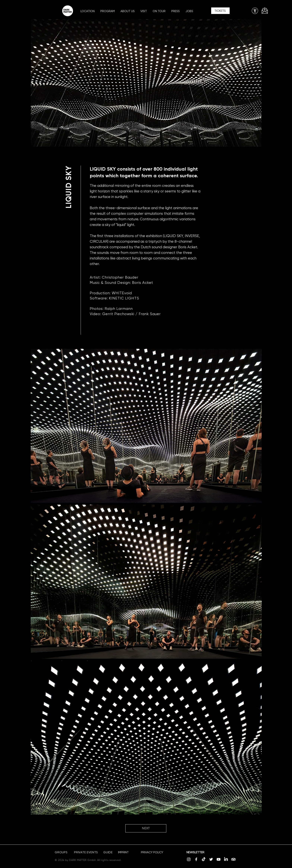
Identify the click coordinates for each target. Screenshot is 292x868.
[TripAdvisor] (233, 859)
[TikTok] (204, 859)
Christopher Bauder (120, 277)
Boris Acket (143, 283)
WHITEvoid (122, 293)
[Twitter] (211, 859)
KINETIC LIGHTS (124, 298)
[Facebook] (196, 859)
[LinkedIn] (226, 859)
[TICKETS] (220, 11)
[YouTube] (219, 859)
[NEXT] (146, 828)
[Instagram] (189, 859)
